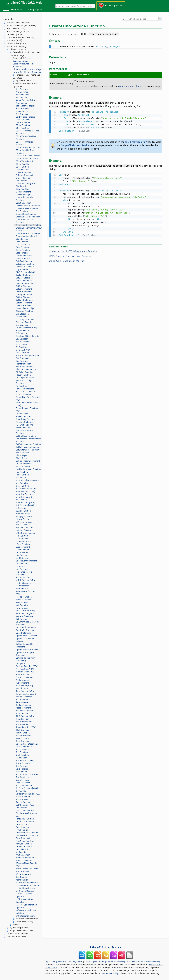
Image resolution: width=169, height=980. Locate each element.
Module (15, 9)
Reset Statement (23, 708)
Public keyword (23, 680)
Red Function (22, 699)
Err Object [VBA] (23, 350)
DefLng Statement (24, 294)
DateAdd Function (24, 256)
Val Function (21, 852)
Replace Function (23, 705)
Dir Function (21, 317)
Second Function (23, 736)
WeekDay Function (24, 860)
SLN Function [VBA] (25, 760)
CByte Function (23, 125)
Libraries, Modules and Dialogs (27, 69)
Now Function (22, 608)
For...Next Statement (25, 392)
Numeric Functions (24, 616)
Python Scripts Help (19, 928)
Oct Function (22, 619)
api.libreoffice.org (135, 141)
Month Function (23, 588)
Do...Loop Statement (25, 319)
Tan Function (22, 808)
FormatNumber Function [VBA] (27, 404)
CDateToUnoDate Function (28, 156)
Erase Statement (23, 342)
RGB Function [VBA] (25, 716)
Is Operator (21, 508)
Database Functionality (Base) (20, 37)
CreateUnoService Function (28, 225)
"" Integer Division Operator (24, 895)
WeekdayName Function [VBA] (27, 865)
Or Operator (21, 663)
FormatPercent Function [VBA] (27, 410)
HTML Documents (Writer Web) (21, 26)
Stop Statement (23, 783)
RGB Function (22, 713)
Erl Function (21, 344)
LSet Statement (23, 547)
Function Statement (25, 422)
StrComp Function (24, 785)
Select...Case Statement (27, 744)
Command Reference (22, 58)
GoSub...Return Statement (28, 461)
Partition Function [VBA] (27, 666)
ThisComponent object (26, 810)
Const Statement (23, 203)
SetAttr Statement (24, 747)
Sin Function (21, 758)
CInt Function (22, 186)
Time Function (22, 824)
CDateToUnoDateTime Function (26, 138)
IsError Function (23, 519)
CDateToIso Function (25, 161)
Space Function (23, 763)
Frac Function (22, 414)
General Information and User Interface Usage (25, 54)
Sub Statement (22, 799)
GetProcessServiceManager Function (28, 440)
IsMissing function (24, 522)
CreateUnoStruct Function (28, 233)
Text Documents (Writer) (18, 23)
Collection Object (24, 195)
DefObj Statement (24, 297)
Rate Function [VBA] (25, 691)
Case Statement (23, 120)
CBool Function (23, 122)
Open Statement (23, 633)
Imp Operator (22, 483)
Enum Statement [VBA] (26, 328)
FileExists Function (24, 372)
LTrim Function (22, 550)
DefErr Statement (24, 289)
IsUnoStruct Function (25, 533)
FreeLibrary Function (25, 419)
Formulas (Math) (14, 40)
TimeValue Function (25, 822)
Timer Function (22, 827)
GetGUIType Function (26, 436)
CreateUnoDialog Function (28, 217)
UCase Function (23, 849)
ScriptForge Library (24, 922)
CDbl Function (22, 167)
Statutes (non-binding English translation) (105, 962)
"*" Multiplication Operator (28, 885)
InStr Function (22, 486)
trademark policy (110, 973)
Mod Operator (22, 586)
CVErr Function (23, 250)
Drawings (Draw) (15, 34)
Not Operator (22, 605)
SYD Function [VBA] (25, 805)
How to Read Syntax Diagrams (27, 72)
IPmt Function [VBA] (25, 502)
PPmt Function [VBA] (25, 672)
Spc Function (22, 766)
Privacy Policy (76, 962)
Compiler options (21, 61)
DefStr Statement (24, 303)
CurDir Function (23, 244)
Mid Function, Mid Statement (24, 573)
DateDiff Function (24, 258)
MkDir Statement (24, 583)
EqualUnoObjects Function (28, 336)
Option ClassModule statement (25, 640)
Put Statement (22, 683)
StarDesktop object (24, 777)
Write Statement (23, 874)
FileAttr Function (23, 364)
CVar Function (22, 247)
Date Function (22, 253)
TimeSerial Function (25, 819)
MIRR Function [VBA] (26, 580)
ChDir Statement (23, 172)
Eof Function (21, 333)
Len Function (22, 555)
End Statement (22, 325)
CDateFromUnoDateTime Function (27, 132)
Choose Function (23, 178)
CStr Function (22, 242)
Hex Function (22, 472)
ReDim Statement (24, 697)
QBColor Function (24, 688)
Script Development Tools (22, 931)
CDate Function (23, 164)
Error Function (22, 353)
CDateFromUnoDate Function (25, 152)
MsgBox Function (24, 597)
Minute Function (23, 577)
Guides (16, 925)
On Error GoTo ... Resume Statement (27, 623)
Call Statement (22, 114)
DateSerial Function (25, 264)
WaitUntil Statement (25, 858)
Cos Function (22, 211)
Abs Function (22, 89)
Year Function (22, 880)
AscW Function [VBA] (26, 100)
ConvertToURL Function (27, 208)
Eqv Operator (22, 339)
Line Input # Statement (26, 561)
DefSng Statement (24, 300)
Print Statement (23, 674)
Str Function (21, 791)
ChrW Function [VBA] (26, 183)
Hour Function (22, 475)
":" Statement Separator (26, 916)
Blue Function (22, 111)
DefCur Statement (24, 281)
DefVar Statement (24, 306)
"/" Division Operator (25, 891)
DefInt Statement (24, 292)
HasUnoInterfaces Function (28, 469)
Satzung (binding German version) (144, 962)
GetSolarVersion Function (27, 447)
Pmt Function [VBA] (25, 669)
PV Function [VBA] (24, 686)
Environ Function (23, 330)
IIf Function (21, 478)
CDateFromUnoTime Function (25, 143)
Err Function (21, 347)
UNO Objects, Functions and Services (70, 255)
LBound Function (23, 541)
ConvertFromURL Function (28, 206)
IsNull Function (23, 525)
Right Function (22, 719)
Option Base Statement (26, 636)
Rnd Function (22, 724)
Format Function (23, 394)
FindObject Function (25, 378)
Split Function (22, 769)
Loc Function (21, 564)
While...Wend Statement (27, 869)
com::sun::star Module (131, 86)
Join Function (22, 536)
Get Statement (22, 453)
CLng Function (22, 189)
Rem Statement (23, 702)
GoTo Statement (23, 464)
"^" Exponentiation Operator (24, 901)
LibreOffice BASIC (18, 49)
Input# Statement (24, 497)
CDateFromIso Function (27, 158)
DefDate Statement (25, 283)
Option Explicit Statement (27, 650)
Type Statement (23, 838)
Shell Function (22, 755)
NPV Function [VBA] (25, 613)
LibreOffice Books (106, 947)
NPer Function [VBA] (25, 611)
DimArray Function (24, 311)
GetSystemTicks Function (27, 450)
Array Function (22, 95)
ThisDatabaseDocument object (27, 815)
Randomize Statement (26, 694)
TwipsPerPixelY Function (27, 835)
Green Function (23, 466)
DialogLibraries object (26, 308)
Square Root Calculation (27, 774)
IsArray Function (23, 511)
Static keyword (22, 780)
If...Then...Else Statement (27, 480)
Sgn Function (22, 752)
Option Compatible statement (24, 645)
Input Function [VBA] (25, 491)
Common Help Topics (17, 936)
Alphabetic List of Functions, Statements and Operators (25, 84)
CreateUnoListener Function (24, 221)
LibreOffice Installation (17, 934)
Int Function (21, 500)
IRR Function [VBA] (25, 505)
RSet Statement (23, 730)
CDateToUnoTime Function (28, 147)
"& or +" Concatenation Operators (26, 906)
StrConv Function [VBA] (27, 788)
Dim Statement (23, 314)
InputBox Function (24, 494)
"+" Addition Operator (26, 888)
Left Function (22, 552)
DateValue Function (25, 267)
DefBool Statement (24, 278)
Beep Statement (23, 109)
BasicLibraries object (25, 106)
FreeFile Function (24, 416)
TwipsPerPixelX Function (27, 833)
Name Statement (23, 600)
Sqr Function (21, 772)
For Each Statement (25, 389)
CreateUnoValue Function (27, 236)
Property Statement (25, 677)
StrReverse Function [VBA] (28, 794)
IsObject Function (24, 530)
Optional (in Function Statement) (25, 659)
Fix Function (21, 386)
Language (34, 9)
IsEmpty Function (24, 516)
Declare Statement (24, 275)
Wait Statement (23, 855)
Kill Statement (22, 539)
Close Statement (23, 192)
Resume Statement (24, 711)
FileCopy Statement (25, 367)
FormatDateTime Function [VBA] (28, 398)
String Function (23, 797)
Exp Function (22, 361)
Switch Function (23, 802)
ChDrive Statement (24, 175)
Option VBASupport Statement (25, 654)
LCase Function (23, 544)
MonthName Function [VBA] (26, 593)
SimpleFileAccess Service (75, 145)
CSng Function (22, 239)
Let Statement (22, 558)
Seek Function (22, 738)
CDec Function (22, 170)
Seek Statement (23, 741)
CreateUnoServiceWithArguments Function (28, 229)
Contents (7, 19)
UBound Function (24, 847)
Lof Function (21, 566)
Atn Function (21, 103)
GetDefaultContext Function (24, 432)
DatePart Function (24, 261)
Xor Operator (22, 877)
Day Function (22, 269)
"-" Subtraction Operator (27, 883)
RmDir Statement (24, 722)
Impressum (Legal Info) (56, 962)
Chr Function (22, 181)
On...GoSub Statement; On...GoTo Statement (26, 629)
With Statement (23, 871)
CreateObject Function (26, 214)
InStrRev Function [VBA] (27, 489)
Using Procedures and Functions (23, 65)
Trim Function (22, 830)
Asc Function (22, 97)
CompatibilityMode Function (24, 199)
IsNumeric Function (25, 527)
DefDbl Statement (24, 286)
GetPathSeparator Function (28, 444)
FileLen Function (23, 375)
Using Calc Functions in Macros (66, 260)
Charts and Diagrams (16, 43)
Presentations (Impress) (18, 32)
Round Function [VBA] (26, 727)
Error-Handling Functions (27, 355)
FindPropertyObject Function (25, 382)
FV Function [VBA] (24, 425)
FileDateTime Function (26, 369)
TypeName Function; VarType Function (25, 842)
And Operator (22, 92)
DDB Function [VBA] (25, 272)
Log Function (22, 569)
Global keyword (23, 455)
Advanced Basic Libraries (27, 919)
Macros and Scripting (16, 46)
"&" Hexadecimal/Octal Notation (26, 912)
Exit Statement (22, 358)
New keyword (22, 602)
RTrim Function (23, 733)
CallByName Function (25, 117)
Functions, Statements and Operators (26, 76)
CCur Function (22, 128)
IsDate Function (23, 514)
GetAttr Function (23, 428)
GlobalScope (21, 458)
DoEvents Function (24, 322)
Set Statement (22, 749)
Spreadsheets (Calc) (16, 28)
